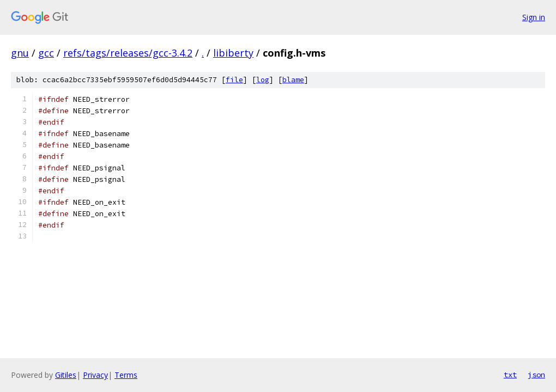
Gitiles (66, 375)
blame (293, 80)
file (234, 80)
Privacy (95, 375)
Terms (126, 375)
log (263, 80)
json (536, 375)
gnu (20, 53)
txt (510, 375)
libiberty (233, 53)
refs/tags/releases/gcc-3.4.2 (128, 53)
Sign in (534, 17)
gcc (46, 53)
